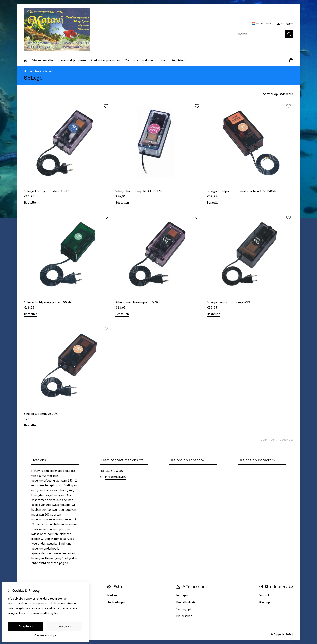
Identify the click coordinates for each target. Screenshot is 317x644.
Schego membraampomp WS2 (137, 302)
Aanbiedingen (116, 602)
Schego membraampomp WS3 (228, 302)
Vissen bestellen (43, 61)
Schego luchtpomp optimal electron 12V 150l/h (241, 191)
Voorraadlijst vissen (73, 61)
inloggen (285, 23)
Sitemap (264, 602)
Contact (264, 596)
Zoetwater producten (105, 61)
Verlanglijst (184, 609)
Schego (50, 71)
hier (57, 613)
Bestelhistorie (186, 602)
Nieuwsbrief (184, 616)
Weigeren (65, 626)
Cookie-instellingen (45, 636)
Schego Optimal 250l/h (41, 414)
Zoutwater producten (140, 61)
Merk (38, 71)
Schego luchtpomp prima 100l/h (47, 302)
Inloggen (182, 596)
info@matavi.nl (116, 477)
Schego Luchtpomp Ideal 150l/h (47, 191)
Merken (112, 596)
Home (28, 71)
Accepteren (26, 626)
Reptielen (178, 61)
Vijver (163, 61)
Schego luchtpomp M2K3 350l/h (138, 191)
